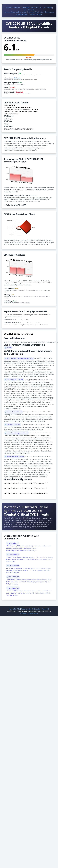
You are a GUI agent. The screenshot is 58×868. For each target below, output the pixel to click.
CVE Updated (47, 8)
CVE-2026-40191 (14, 588)
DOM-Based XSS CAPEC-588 (15, 380)
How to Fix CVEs (14, 609)
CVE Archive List (29, 10)
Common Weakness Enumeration (16, 12)
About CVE (45, 609)
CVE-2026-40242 (14, 566)
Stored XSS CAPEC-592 (14, 425)
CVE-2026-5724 (14, 543)
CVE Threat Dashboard (13, 8)
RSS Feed (23, 613)
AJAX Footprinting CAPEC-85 (15, 457)
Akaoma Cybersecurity (19, 611)
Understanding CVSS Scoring (31, 609)
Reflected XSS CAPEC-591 (14, 412)
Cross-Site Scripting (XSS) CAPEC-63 (17, 433)
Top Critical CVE (36, 8)
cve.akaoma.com (34, 611)
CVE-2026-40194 (14, 577)
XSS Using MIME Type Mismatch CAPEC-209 (20, 358)
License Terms (33, 613)
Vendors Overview (36, 14)
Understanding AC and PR (16, 205)
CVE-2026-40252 (14, 554)
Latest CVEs (26, 8)
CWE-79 (9, 348)
